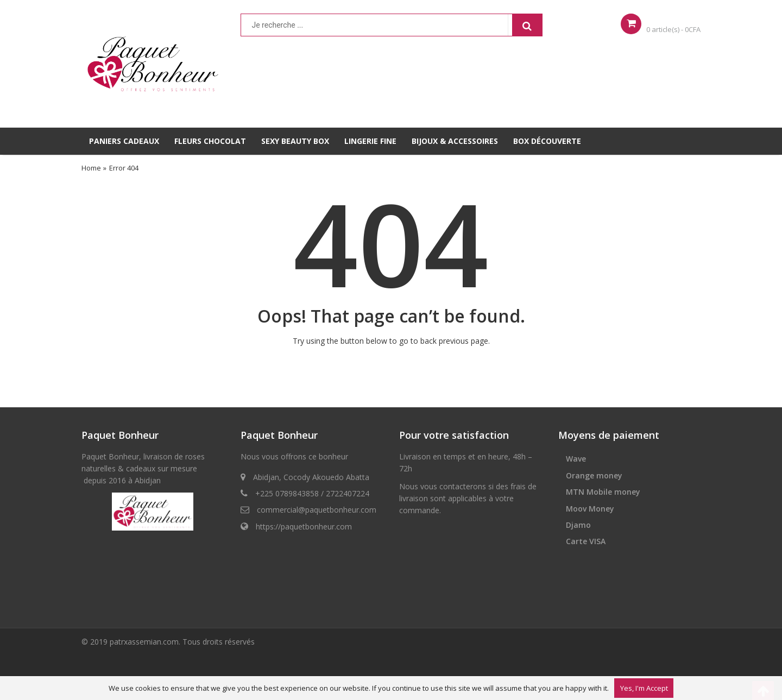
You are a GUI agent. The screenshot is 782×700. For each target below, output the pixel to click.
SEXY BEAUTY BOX (295, 141)
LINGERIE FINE (370, 141)
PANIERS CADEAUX (124, 141)
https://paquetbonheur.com (304, 526)
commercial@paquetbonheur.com (317, 510)
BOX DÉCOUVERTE (547, 141)
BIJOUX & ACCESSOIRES (455, 141)
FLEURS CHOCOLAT (210, 141)
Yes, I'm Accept (644, 688)
